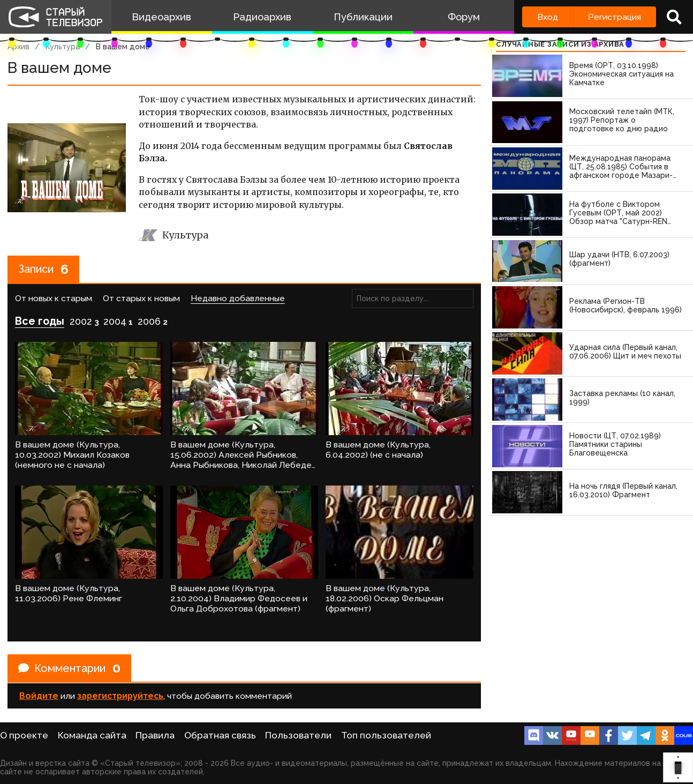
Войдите (39, 696)
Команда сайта (92, 735)
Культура (63, 47)
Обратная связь (220, 735)
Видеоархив (161, 17)
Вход (548, 17)
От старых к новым (141, 298)
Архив (18, 47)
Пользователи (298, 735)
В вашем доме (123, 47)
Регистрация (615, 17)
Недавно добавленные (238, 298)
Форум (464, 17)
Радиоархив (262, 17)
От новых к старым (54, 298)
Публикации (363, 17)
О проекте (24, 735)
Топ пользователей (386, 735)
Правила (155, 735)
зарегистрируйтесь (120, 696)
